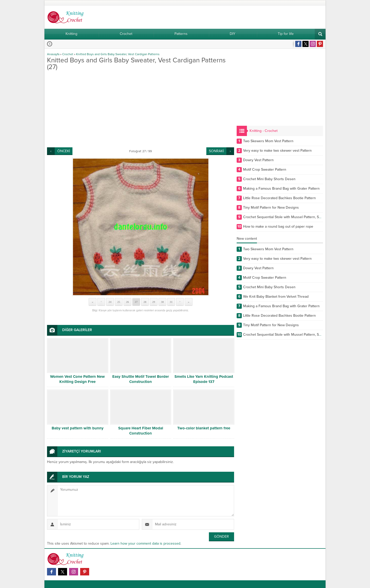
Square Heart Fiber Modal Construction (141, 431)
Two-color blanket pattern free (204, 428)
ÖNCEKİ (64, 151)
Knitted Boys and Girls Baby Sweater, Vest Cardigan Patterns (118, 54)
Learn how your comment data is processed (145, 543)
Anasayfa (53, 54)
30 (163, 302)
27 (136, 302)
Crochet (68, 54)
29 (154, 302)
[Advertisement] (141, 109)
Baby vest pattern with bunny (78, 428)
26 (128, 302)
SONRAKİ (216, 151)
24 (110, 302)
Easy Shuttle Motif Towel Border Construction (141, 379)
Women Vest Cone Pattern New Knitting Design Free (77, 379)
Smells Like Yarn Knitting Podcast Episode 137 (204, 379)
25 (119, 302)
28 (145, 302)
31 (171, 302)
